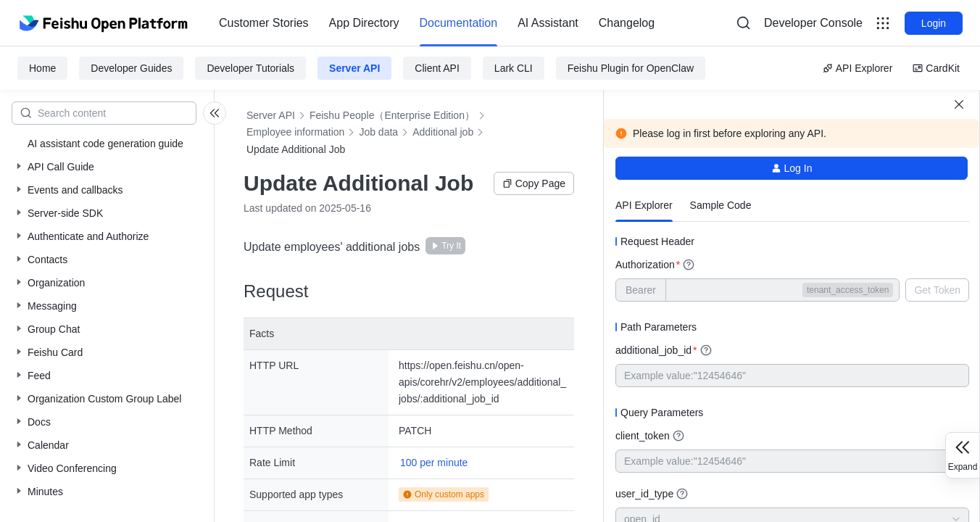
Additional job (443, 132)
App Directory (364, 23)
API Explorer (858, 68)
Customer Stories (264, 23)
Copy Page (534, 183)
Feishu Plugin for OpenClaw (631, 68)
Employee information (295, 132)
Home (42, 68)
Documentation (459, 23)
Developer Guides (131, 68)
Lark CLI (514, 68)
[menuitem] (264, 23)
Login (934, 23)
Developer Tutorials (250, 68)
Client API (437, 68)
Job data (378, 132)
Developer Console (813, 23)
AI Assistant (548, 23)
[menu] (437, 23)
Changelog (627, 23)
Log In (792, 168)
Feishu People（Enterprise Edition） (392, 115)
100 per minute (434, 463)
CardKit (936, 68)
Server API (354, 68)
